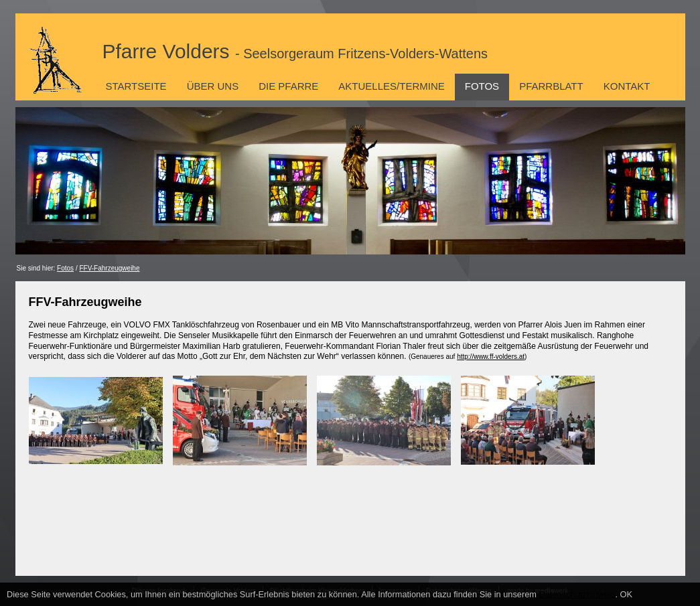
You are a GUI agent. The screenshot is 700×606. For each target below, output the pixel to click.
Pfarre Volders (295, 51)
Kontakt (627, 86)
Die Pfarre (288, 86)
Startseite (136, 86)
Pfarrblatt (551, 86)
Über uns (213, 86)
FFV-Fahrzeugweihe (109, 268)
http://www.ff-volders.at (491, 357)
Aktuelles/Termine (391, 86)
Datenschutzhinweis (577, 594)
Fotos (482, 86)
